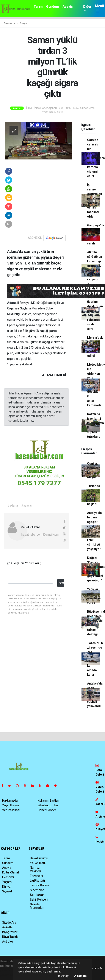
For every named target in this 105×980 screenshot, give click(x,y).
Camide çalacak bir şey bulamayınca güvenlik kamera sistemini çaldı (96, 158)
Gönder (62, 583)
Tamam (80, 976)
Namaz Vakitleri (35, 869)
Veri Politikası (11, 810)
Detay (63, 976)
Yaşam (7, 882)
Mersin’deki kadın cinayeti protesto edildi (95, 347)
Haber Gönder (47, 810)
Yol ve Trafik (38, 863)
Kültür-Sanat (11, 872)
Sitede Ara (9, 923)
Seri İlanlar (37, 895)
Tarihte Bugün (39, 885)
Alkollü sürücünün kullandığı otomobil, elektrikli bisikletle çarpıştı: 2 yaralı (94, 270)
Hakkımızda (10, 801)
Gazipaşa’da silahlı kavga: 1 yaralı (96, 234)
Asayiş (68, 7)
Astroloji (8, 941)
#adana (13, 505)
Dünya (6, 887)
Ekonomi (8, 877)
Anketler (8, 927)
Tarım (38, 7)
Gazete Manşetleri (37, 906)
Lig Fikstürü (37, 881)
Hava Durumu (39, 858)
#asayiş (26, 505)
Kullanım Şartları (48, 801)
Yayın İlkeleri (10, 805)
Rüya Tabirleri (11, 937)
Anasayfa (9, 23)
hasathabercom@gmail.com (40, 535)
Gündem (53, 7)
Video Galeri (100, 787)
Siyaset (7, 891)
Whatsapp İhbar (48, 805)
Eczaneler (37, 876)
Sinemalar (37, 890)
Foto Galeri (100, 770)
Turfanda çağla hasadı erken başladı (93, 495)
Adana (12, 303)
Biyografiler (10, 932)
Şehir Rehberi (39, 900)
